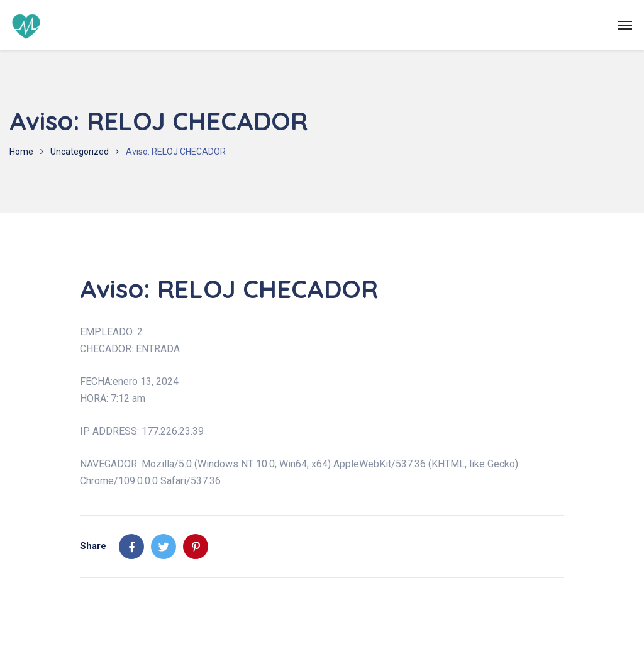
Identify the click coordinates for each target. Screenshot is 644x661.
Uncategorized (80, 152)
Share (93, 546)
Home (21, 152)
